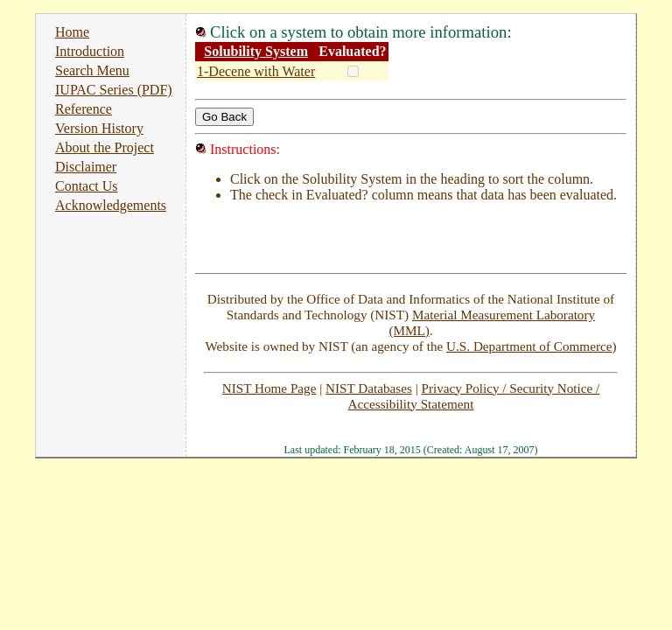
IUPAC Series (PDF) (114, 90)
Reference (84, 109)
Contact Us (87, 186)
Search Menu (92, 70)
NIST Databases (369, 388)
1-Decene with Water (256, 71)
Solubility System (256, 51)
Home (72, 32)
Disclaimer (86, 167)
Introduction (90, 51)
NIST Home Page (269, 388)
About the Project (105, 147)
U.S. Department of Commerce (529, 346)
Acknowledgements (111, 205)
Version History (99, 128)
